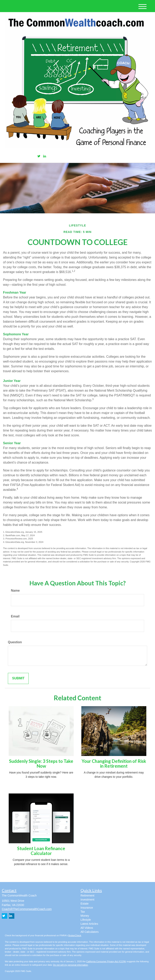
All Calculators (90, 932)
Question (15, 642)
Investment (87, 900)
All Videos (87, 928)
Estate (85, 904)
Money (85, 916)
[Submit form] (18, 678)
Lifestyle (86, 920)
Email (15, 616)
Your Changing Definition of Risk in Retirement (114, 764)
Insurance (87, 908)
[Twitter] (39, 156)
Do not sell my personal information (70, 965)
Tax (83, 912)
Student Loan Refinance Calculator (41, 851)
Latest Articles (89, 924)
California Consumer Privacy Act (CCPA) (106, 961)
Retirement (87, 896)
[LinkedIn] (45, 156)
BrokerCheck (75, 935)
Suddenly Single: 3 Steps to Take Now (41, 764)
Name (15, 591)
